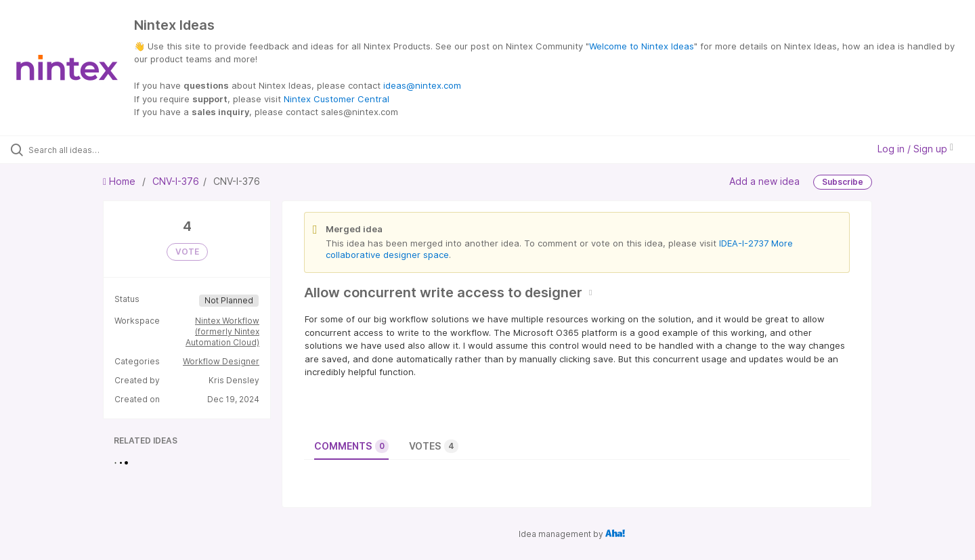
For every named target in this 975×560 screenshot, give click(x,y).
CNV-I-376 (176, 181)
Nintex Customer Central (337, 99)
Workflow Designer (221, 361)
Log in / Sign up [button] (915, 149)
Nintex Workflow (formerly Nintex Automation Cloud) (222, 331)
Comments (351, 446)
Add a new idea (764, 180)
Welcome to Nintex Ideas (642, 46)
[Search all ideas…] (114, 150)
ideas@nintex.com (422, 85)
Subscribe (843, 182)
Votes (434, 446)
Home (121, 181)
